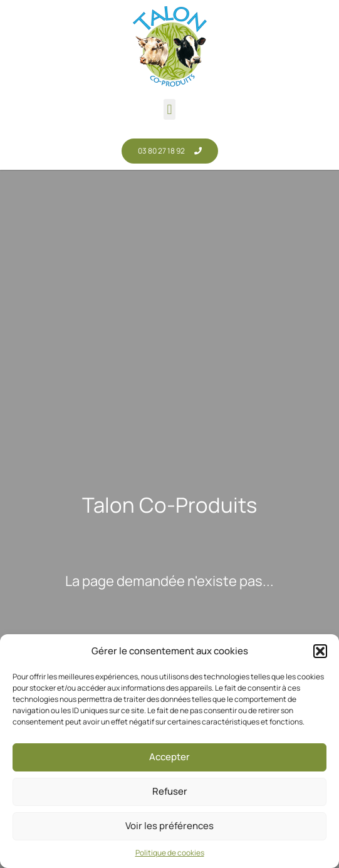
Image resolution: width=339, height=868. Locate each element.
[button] (320, 651)
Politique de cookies (170, 853)
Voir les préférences (169, 826)
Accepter (169, 757)
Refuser (170, 791)
